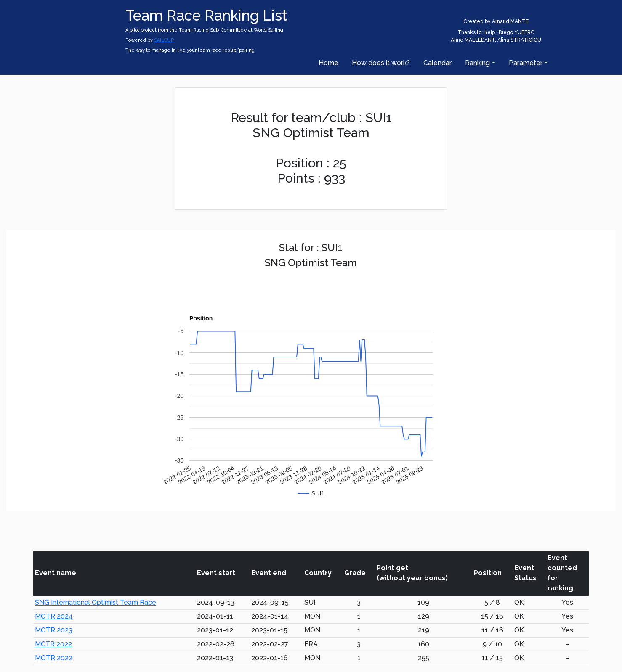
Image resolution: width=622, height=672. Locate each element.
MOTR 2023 (54, 630)
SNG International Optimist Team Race (96, 602)
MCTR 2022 (53, 644)
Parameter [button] (526, 63)
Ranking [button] (477, 63)
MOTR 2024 (54, 616)
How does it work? (381, 63)
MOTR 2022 (54, 658)
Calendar (437, 63)
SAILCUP (164, 40)
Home (328, 63)
